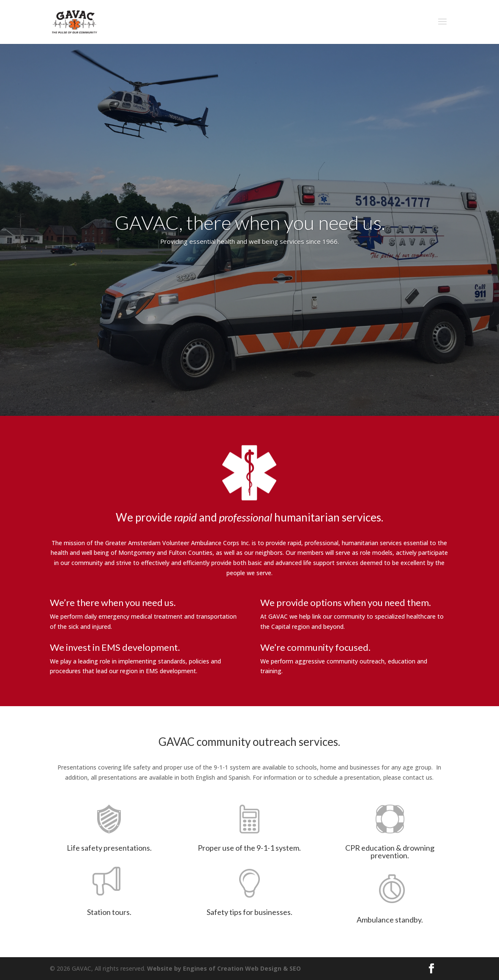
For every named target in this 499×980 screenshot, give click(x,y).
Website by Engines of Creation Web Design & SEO (224, 968)
